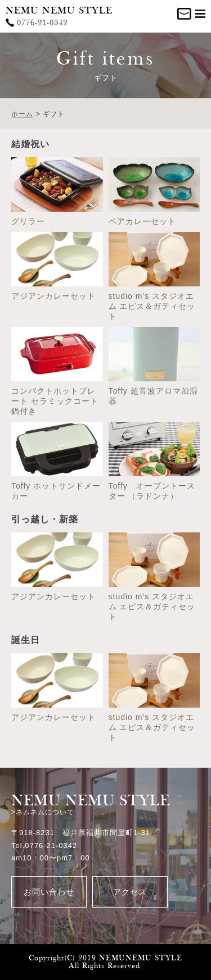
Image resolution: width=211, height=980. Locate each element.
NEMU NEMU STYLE (59, 10)
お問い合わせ (49, 892)
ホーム (22, 114)
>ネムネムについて (43, 812)
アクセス (130, 892)
